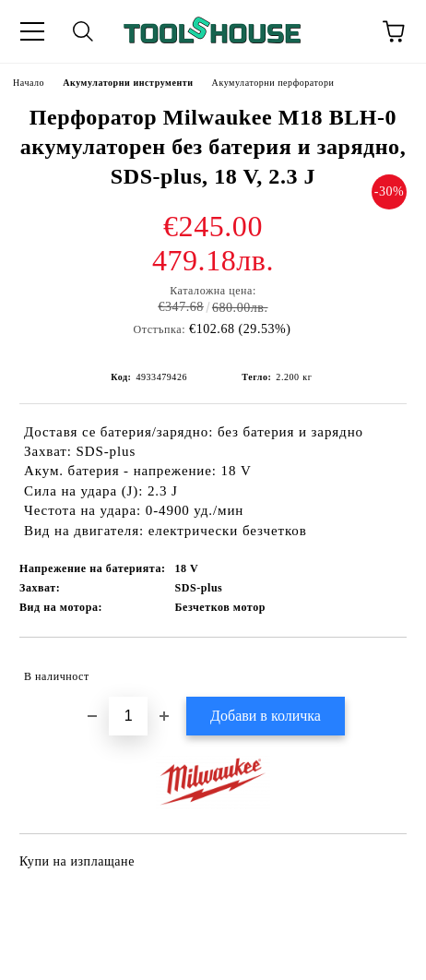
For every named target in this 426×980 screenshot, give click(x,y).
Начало (29, 83)
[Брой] (128, 716)
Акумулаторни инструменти (128, 83)
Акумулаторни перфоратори (273, 83)
